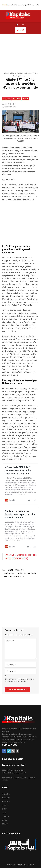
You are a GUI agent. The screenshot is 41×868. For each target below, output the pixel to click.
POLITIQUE (6, 798)
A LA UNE (7, 99)
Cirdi (7, 576)
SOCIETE (5, 805)
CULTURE (6, 817)
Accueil (6, 73)
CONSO (5, 824)
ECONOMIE (16, 99)
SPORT (5, 809)
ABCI (11, 570)
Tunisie (25, 99)
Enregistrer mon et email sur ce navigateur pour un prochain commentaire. (20, 680)
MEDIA (5, 820)
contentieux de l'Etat (18, 576)
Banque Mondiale (31, 573)
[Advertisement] (20, 224)
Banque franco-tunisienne (14, 573)
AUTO (4, 813)
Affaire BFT (20, 570)
